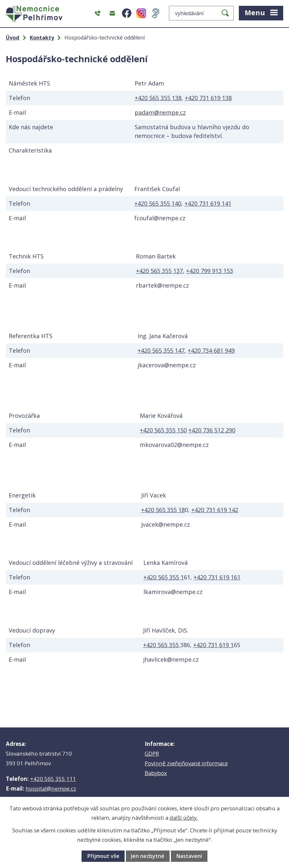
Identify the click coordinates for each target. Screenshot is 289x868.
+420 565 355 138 (158, 98)
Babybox (156, 773)
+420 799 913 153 (210, 271)
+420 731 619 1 (213, 645)
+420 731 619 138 (208, 98)
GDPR (152, 754)
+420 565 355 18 (163, 510)
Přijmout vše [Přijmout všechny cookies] (103, 856)
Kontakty (42, 38)
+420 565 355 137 (159, 271)
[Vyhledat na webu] (201, 13)
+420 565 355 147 (161, 350)
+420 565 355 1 (164, 577)
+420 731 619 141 (208, 203)
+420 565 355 (162, 645)
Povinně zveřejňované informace (186, 763)
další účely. (184, 818)
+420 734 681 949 (211, 350)
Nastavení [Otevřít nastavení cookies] (189, 856)
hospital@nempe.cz (51, 788)
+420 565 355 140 (158, 203)
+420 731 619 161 (217, 577)
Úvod (13, 38)
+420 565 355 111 (53, 779)
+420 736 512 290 (212, 430)
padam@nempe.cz (160, 112)
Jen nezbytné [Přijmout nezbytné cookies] (148, 856)
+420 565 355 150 (163, 430)
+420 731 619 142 (215, 510)
